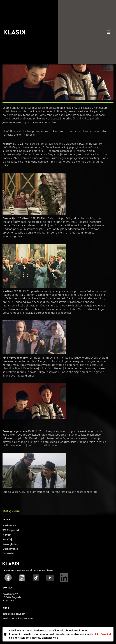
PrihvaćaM (103, 634)
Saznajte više (50, 638)
